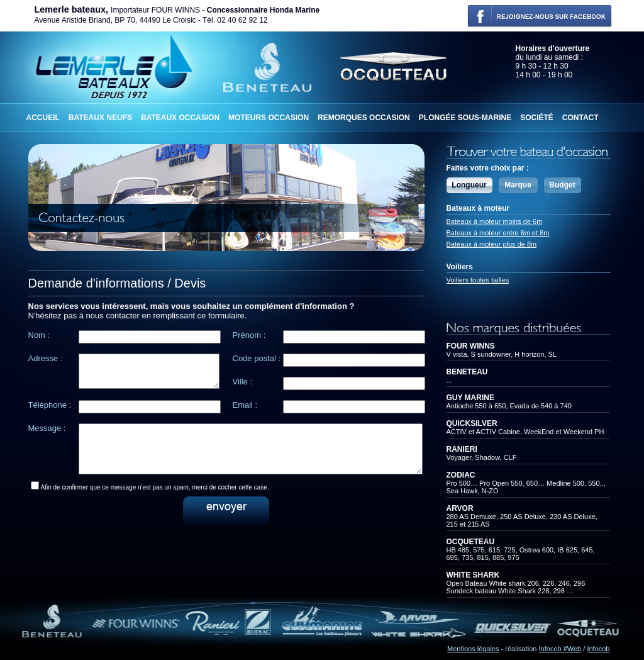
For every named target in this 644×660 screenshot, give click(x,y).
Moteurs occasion (269, 118)
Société (537, 118)
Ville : (243, 382)
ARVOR (460, 508)
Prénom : (249, 335)
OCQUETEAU (471, 542)
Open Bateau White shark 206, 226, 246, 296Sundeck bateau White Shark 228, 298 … (516, 587)
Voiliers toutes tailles (478, 280)
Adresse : (46, 358)
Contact (580, 118)
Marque (518, 185)
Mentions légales (473, 649)
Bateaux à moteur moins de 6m (495, 221)
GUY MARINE (470, 398)
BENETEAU (467, 372)
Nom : (39, 335)
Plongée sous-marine (465, 118)
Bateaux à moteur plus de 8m (492, 244)
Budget (562, 185)
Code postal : (257, 358)
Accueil (43, 118)
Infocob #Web (560, 649)
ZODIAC (461, 475)
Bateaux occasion (180, 118)
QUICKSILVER (472, 423)
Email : (245, 405)
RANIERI (462, 449)
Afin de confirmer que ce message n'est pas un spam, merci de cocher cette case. (155, 497)
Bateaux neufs (100, 118)
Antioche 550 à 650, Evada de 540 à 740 (509, 406)
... (449, 380)
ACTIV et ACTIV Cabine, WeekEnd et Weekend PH (525, 432)
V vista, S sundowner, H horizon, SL (502, 354)
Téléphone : (50, 405)
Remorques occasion (364, 118)
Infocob (598, 649)
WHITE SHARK (473, 575)
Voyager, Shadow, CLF (482, 457)
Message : (47, 428)
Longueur (469, 185)
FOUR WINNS (471, 346)
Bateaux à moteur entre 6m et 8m (498, 233)
